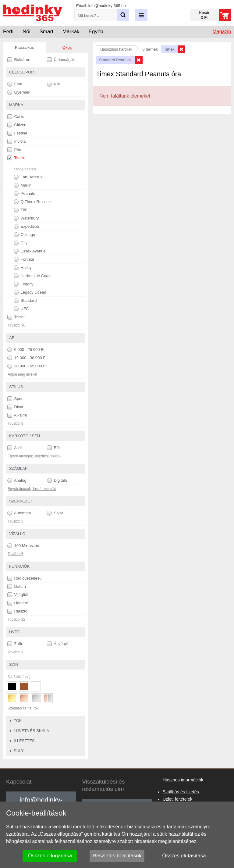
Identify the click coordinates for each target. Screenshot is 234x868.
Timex (16, 158)
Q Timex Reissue (32, 202)
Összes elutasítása (184, 856)
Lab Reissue (28, 177)
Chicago (24, 235)
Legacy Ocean (30, 292)
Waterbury (26, 218)
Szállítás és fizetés (181, 792)
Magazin (222, 32)
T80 (21, 210)
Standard (25, 301)
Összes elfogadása (50, 856)
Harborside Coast (33, 276)
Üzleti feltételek (178, 799)
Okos (67, 47)
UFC (21, 309)
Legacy (24, 284)
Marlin (23, 185)
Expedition (26, 227)
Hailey (23, 268)
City (21, 243)
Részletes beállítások (117, 856)
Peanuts (24, 194)
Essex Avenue (30, 251)
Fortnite (24, 259)
